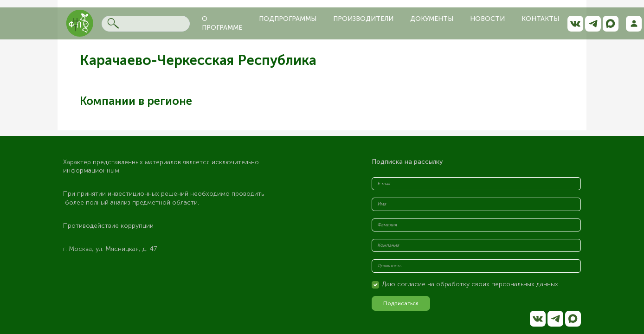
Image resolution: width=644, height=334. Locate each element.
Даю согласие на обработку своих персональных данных (470, 284)
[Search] (146, 24)
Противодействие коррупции (108, 226)
